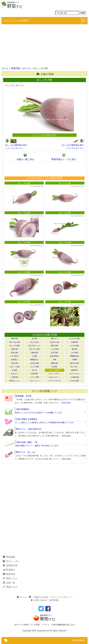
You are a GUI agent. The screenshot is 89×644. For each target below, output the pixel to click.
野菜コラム (10, 578)
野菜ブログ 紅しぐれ (26, 452)
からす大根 (74, 346)
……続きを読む (65, 403)
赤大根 (35, 339)
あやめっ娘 (54, 342)
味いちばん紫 (15, 342)
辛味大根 (15, 349)
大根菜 (74, 360)
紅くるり (74, 367)
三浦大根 (15, 377)
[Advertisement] (44, 46)
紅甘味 (54, 367)
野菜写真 (16, 68)
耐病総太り (35, 360)
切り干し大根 (35, 349)
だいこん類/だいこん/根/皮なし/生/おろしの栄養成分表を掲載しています (44, 422)
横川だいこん (15, 381)
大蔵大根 (74, 342)
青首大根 (15, 339)
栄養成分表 (10, 565)
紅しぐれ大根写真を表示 (16, 145)
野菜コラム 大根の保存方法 (29, 429)
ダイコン (27, 68)
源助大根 (35, 353)
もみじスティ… (54, 377)
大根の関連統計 (23, 409)
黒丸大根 (15, 353)
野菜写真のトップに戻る (64, 159)
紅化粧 (15, 370)
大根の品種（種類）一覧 (27, 442)
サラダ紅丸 (15, 356)
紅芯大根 (54, 353)
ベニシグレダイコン (14, 148)
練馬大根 (54, 363)
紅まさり (15, 374)
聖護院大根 (74, 356)
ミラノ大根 (35, 377)
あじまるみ (35, 342)
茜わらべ (54, 339)
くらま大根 (54, 349)
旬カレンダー (11, 561)
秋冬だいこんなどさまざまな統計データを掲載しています (38, 413)
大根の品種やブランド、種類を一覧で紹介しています (37, 446)
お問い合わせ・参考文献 (45, 600)
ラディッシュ (35, 381)
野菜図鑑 (9, 557)
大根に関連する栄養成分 (27, 419)
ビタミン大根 (15, 367)
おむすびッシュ (35, 346)
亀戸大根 (54, 346)
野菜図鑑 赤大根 (24, 396)
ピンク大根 (35, 367)
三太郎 (35, 356)
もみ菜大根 (74, 377)
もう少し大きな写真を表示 (44, 135)
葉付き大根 (74, 363)
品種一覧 (9, 583)
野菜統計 (9, 570)
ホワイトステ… (54, 374)
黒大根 (74, 349)
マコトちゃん (74, 374)
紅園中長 (74, 370)
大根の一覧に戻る (25, 159)
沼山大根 (15, 363)
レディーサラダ (54, 381)
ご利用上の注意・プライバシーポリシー (51, 597)
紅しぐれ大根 (24, 183)
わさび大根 (74, 381)
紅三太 (35, 370)
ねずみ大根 (35, 363)
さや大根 (74, 353)
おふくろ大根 (15, 346)
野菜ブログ (10, 587)
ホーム (5, 68)
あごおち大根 (74, 339)
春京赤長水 (54, 356)
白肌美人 (15, 360)
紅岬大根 (35, 374)
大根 (54, 360)
